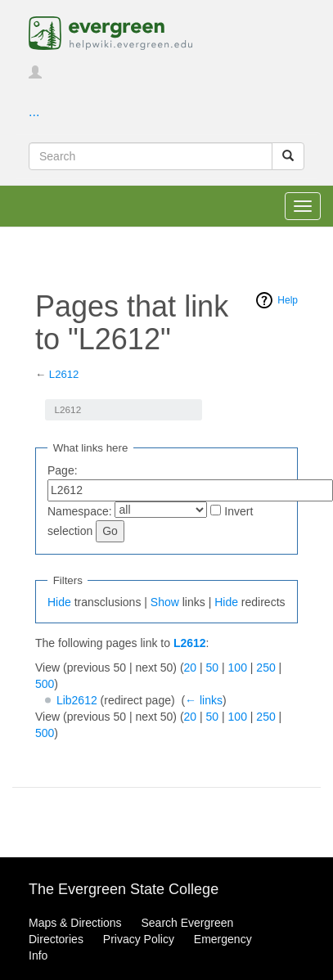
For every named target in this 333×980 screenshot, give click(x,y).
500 (45, 684)
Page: (63, 470)
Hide (59, 602)
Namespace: (80, 511)
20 (191, 668)
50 (213, 668)
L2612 (64, 374)
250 (265, 668)
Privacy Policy (139, 939)
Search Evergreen (187, 923)
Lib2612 (77, 700)
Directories (56, 939)
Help (288, 300)
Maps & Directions (75, 923)
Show (165, 602)
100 (238, 668)
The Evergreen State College (124, 889)
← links (204, 700)
